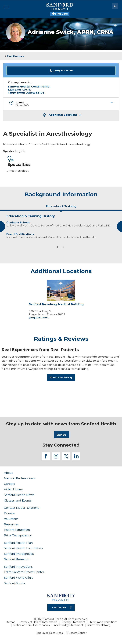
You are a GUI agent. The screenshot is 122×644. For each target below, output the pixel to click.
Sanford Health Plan (18, 543)
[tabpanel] (61, 226)
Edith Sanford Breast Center (24, 572)
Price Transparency (18, 535)
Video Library (13, 489)
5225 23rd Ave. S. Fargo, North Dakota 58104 (26, 91)
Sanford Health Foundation (23, 548)
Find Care (60, 14)
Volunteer (11, 519)
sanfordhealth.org (99, 625)
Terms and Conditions (103, 622)
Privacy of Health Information (39, 622)
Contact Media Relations (22, 508)
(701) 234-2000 (39, 318)
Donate (9, 513)
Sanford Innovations (18, 567)
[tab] (61, 208)
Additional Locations (63, 115)
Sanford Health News (19, 495)
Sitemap (10, 622)
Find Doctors (15, 56)
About (8, 473)
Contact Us (59, 607)
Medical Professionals (20, 478)
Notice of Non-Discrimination (32, 625)
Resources (11, 524)
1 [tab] (57, 247)
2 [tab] (63, 247)
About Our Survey (61, 377)
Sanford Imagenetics (19, 554)
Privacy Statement (74, 622)
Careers (9, 484)
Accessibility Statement (69, 625)
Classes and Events (18, 500)
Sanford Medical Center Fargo (29, 87)
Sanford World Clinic (19, 578)
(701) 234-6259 (61, 71)
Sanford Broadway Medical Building (56, 305)
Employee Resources (49, 633)
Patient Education (17, 530)
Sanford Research (17, 559)
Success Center (77, 633)
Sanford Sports (14, 583)
